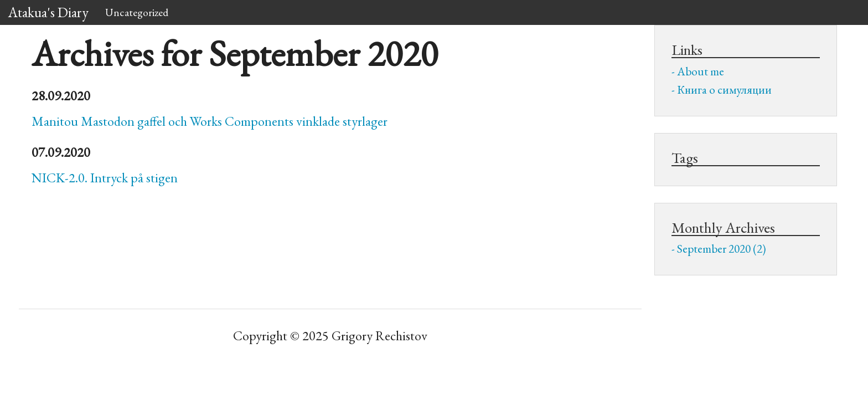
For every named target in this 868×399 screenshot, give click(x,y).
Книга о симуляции (724, 89)
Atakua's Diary (48, 12)
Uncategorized (137, 12)
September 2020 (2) (722, 249)
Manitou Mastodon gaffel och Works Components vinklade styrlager (210, 121)
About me (701, 71)
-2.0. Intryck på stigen (105, 178)
